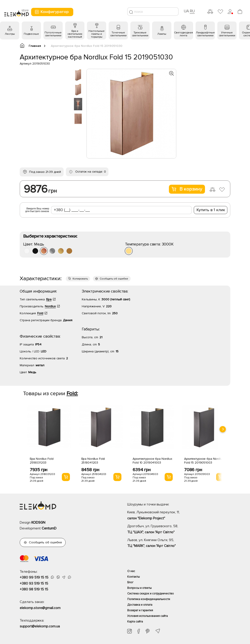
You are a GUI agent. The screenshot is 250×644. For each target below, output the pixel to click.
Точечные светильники (118, 34)
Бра (49, 299)
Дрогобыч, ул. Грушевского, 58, (179, 529)
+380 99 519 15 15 (34, 577)
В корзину (187, 189)
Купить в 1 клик (211, 210)
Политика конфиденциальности (149, 599)
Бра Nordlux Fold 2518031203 (42, 461)
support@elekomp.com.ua (40, 626)
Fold (40, 313)
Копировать (80, 279)
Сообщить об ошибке (114, 279)
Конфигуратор (52, 12)
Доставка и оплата (140, 605)
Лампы (162, 34)
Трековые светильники (140, 34)
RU (192, 11)
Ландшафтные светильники (205, 34)
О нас (131, 571)
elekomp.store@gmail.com (40, 608)
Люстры (10, 34)
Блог (130, 582)
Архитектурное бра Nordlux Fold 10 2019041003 (152, 461)
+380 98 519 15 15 (34, 589)
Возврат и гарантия (140, 610)
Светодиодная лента (183, 34)
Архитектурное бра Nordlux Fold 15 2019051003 (204, 461)
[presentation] (223, 429)
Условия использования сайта (148, 616)
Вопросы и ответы (139, 588)
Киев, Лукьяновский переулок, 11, (179, 516)
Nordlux (50, 306)
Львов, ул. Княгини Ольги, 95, (179, 543)
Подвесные (31, 34)
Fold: (72, 394)
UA (186, 11)
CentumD (49, 528)
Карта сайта (135, 622)
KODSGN (38, 523)
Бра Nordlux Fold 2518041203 (93, 461)
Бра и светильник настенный (75, 34)
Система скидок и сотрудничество (151, 594)
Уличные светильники (227, 34)
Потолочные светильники (53, 34)
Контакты (134, 577)
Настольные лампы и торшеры (97, 34)
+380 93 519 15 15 (34, 583)
